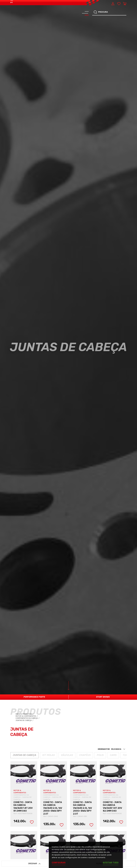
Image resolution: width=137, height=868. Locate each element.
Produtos (27, 714)
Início (19, 714)
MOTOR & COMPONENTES (20, 792)
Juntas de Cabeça (25, 720)
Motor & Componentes (27, 716)
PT (12, 3)
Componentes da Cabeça (28, 718)
